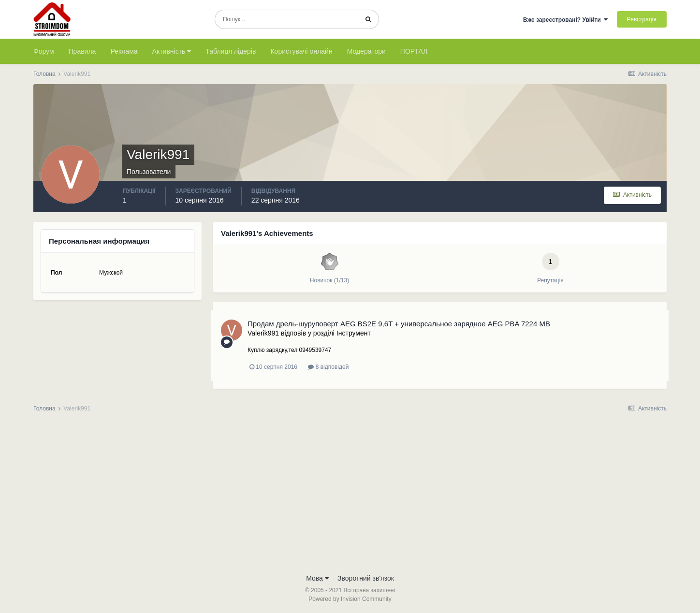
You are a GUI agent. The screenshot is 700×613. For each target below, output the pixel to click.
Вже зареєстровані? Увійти (566, 20)
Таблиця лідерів (231, 51)
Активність (172, 51)
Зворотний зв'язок (366, 578)
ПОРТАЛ (414, 51)
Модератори (366, 51)
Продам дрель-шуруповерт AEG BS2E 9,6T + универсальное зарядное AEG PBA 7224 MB (399, 324)
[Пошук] (286, 19)
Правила (82, 51)
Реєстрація (642, 19)
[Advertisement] (350, 496)
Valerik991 (263, 333)
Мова (317, 578)
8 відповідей (328, 367)
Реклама (124, 51)
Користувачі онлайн (301, 51)
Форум (44, 51)
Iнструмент (354, 333)
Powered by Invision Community (350, 599)
